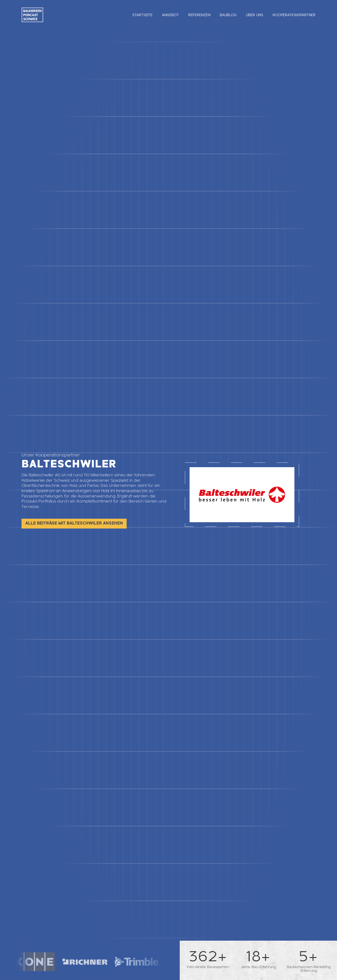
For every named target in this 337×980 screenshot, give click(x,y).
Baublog (228, 15)
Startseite (142, 15)
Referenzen (199, 15)
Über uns (255, 15)
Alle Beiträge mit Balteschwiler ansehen (74, 523)
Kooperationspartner (294, 15)
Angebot (170, 15)
